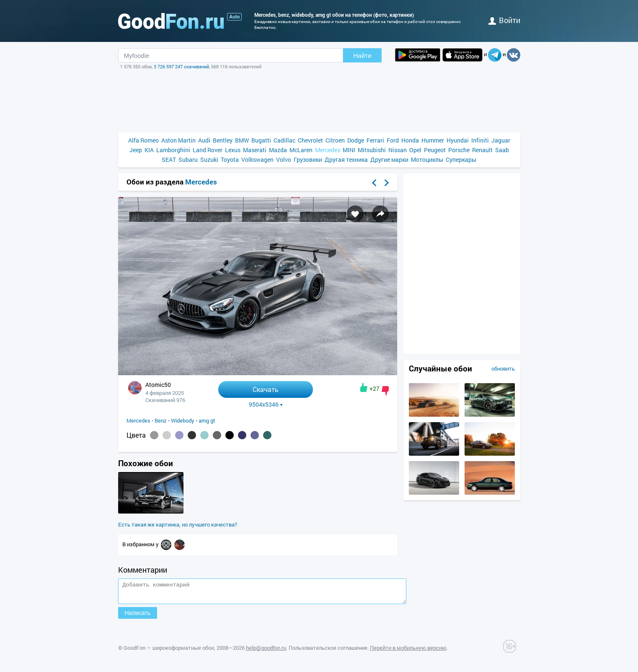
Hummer (433, 140)
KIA (149, 150)
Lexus (233, 150)
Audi (204, 140)
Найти (363, 56)
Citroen (335, 140)
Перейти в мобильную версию (408, 651)
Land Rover (208, 150)
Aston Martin (178, 140)
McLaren (301, 150)
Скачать (266, 389)
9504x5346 (266, 405)
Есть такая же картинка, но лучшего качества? (178, 524)
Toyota (230, 160)
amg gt (207, 420)
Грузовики (308, 160)
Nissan (398, 150)
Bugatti (261, 140)
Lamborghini (173, 150)
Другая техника (346, 160)
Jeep (136, 150)
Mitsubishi (372, 150)
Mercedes (328, 150)
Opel (415, 150)
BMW (242, 140)
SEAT (169, 160)
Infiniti (480, 140)
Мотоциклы (427, 160)
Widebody (183, 420)
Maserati (255, 150)
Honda (410, 140)
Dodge (356, 140)
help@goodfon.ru (266, 651)
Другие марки (389, 160)
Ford (393, 140)
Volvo (284, 160)
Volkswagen (257, 160)
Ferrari (375, 140)
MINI (349, 150)
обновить (503, 368)
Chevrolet (310, 140)
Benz (161, 420)
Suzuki (209, 160)
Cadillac (284, 140)
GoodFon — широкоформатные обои (169, 651)
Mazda (278, 150)
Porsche (459, 150)
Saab (502, 150)
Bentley (223, 140)
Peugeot (435, 150)
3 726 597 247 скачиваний (181, 66)
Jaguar (501, 140)
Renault (482, 150)
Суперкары (461, 160)
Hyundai (458, 140)
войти (504, 20)
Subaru (188, 160)
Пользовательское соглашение (328, 651)
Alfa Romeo (143, 140)
